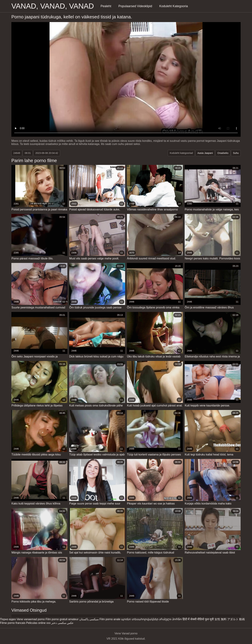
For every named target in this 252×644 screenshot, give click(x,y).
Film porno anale (110, 619)
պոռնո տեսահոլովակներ (140, 619)
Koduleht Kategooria (174, 6)
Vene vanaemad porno (31, 619)
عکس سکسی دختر (62, 623)
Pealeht (106, 6)
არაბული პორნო (170, 619)
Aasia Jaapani (205, 153)
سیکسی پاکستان (89, 619)
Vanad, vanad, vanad (53, 6)
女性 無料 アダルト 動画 (230, 619)
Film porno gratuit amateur (62, 619)
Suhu (236, 153)
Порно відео (8, 619)
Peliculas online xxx (38, 623)
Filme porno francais (13, 623)
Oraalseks (223, 153)
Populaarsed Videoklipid (135, 6)
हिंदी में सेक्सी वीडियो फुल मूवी (198, 619)
